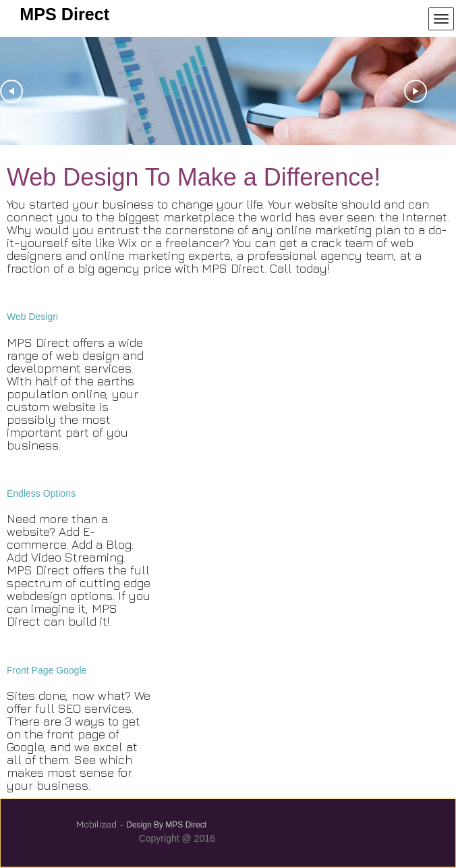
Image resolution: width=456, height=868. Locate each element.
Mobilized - (100, 824)
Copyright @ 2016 (177, 838)
